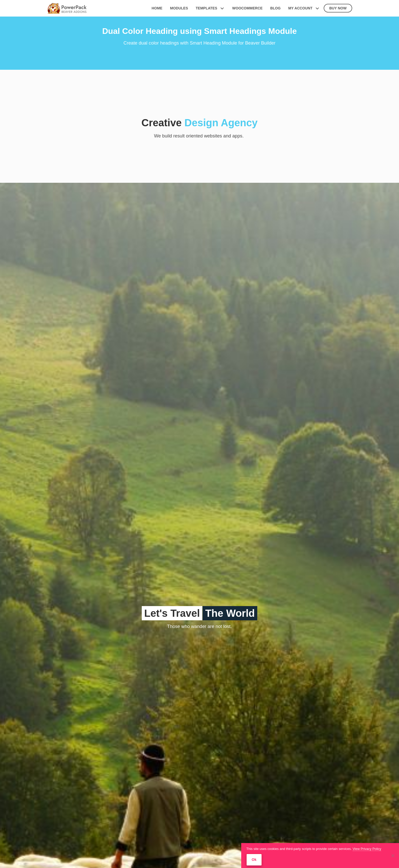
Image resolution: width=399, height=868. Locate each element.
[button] (222, 8)
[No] (393, 856)
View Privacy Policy (367, 849)
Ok (254, 860)
